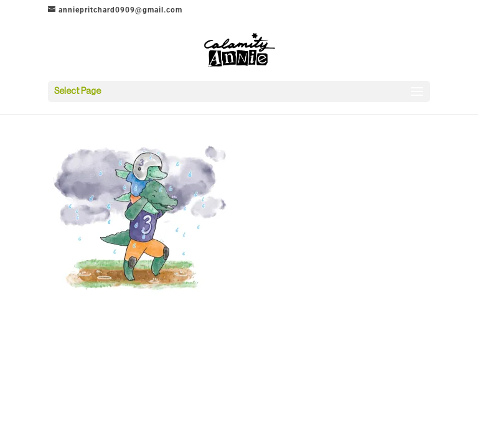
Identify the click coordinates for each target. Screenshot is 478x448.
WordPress (301, 321)
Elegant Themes (222, 321)
